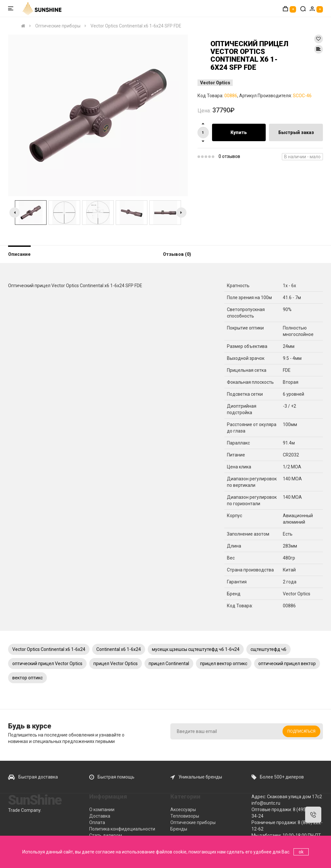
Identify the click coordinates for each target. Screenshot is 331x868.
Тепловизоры (185, 816)
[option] (98, 115)
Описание (19, 254)
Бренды (179, 829)
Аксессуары (183, 810)
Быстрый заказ (296, 132)
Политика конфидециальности (122, 829)
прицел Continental (169, 664)
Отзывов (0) (177, 254)
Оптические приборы (193, 822)
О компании (102, 810)
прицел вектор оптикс (224, 664)
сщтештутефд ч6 (268, 649)
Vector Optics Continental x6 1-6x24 (49, 649)
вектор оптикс (27, 678)
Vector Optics (215, 83)
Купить (239, 132)
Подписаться (301, 731)
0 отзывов (229, 156)
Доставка (100, 816)
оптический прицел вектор (287, 664)
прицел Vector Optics (116, 664)
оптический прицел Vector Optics (47, 664)
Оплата (97, 822)
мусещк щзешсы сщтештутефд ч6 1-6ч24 (196, 649)
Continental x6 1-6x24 (119, 649)
